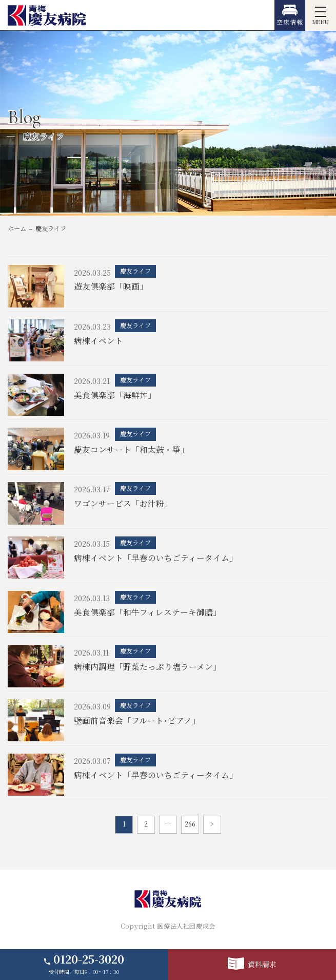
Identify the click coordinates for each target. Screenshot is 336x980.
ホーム (17, 228)
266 (190, 824)
